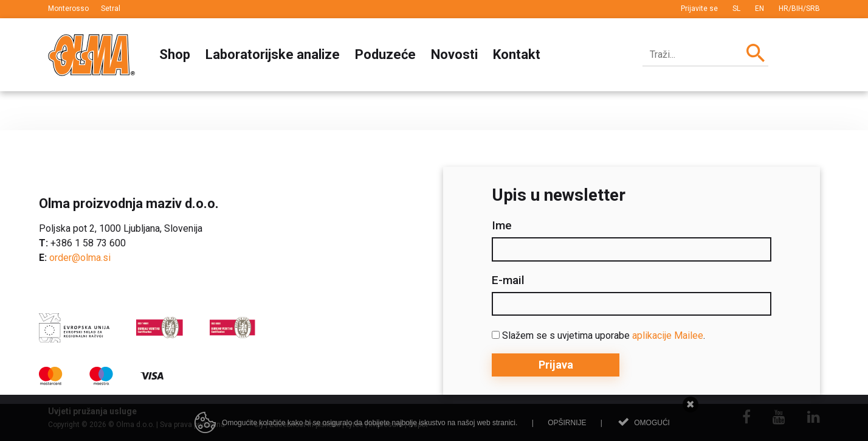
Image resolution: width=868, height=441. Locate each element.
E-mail (508, 280)
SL (736, 9)
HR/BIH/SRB (799, 9)
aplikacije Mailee (668, 335)
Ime (502, 226)
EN (759, 9)
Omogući (652, 423)
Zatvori (691, 405)
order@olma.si (80, 258)
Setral (111, 9)
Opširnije (567, 423)
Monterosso (68, 9)
